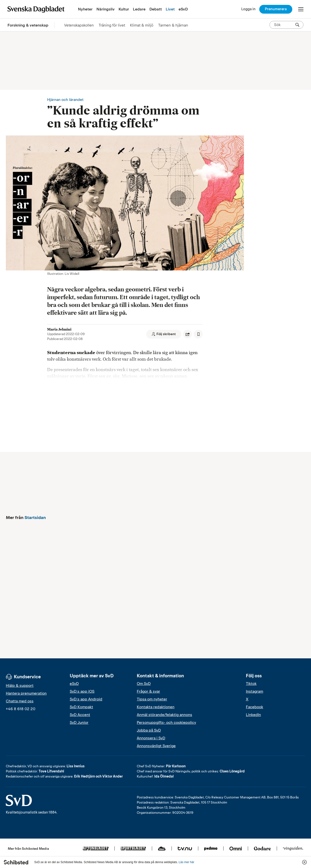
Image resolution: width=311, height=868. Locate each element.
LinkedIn (253, 715)
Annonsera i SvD (151, 738)
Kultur (124, 9)
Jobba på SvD (149, 730)
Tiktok (251, 684)
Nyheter (85, 9)
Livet (170, 9)
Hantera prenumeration (26, 693)
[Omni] (236, 849)
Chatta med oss (20, 701)
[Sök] (297, 25)
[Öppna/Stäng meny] (301, 9)
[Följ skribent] (164, 334)
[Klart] (162, 849)
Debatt (156, 9)
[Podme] (211, 849)
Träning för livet (112, 25)
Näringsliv (106, 9)
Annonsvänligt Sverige (156, 746)
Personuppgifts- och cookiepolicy (166, 723)
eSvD (183, 9)
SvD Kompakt (81, 707)
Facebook (255, 707)
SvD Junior (79, 723)
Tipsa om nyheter (152, 699)
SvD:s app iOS (82, 691)
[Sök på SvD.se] (285, 25)
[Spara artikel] (198, 334)
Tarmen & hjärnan (173, 25)
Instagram (255, 691)
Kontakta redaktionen (156, 707)
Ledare (139, 9)
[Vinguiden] (293, 849)
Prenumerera (276, 9)
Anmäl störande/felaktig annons (164, 715)
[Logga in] (248, 9)
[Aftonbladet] (96, 849)
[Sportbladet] (133, 849)
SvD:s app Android (86, 699)
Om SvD (144, 684)
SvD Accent (80, 715)
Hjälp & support (20, 686)
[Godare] (262, 849)
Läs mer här (186, 862)
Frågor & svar (148, 691)
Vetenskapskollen (79, 25)
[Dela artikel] (188, 334)
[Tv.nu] (185, 849)
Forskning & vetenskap (28, 25)
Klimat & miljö (142, 25)
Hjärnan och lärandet (65, 100)
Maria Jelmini (59, 329)
